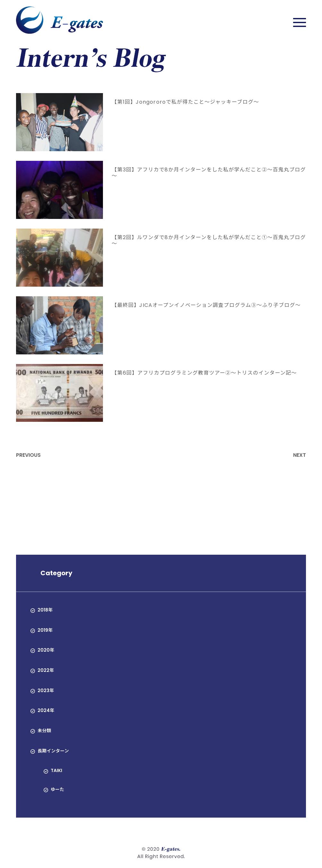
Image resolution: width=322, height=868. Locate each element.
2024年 (46, 710)
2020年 (46, 650)
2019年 (45, 630)
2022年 (46, 670)
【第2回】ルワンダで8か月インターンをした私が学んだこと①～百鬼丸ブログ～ (209, 240)
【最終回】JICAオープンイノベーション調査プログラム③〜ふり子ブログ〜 (206, 305)
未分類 (44, 731)
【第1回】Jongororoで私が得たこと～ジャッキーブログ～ (185, 102)
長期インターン (53, 751)
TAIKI (56, 770)
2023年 (46, 690)
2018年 (45, 610)
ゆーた (57, 789)
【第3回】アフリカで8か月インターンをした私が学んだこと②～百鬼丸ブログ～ (209, 173)
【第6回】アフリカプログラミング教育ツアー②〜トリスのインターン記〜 (204, 373)
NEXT (300, 455)
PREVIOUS (28, 455)
